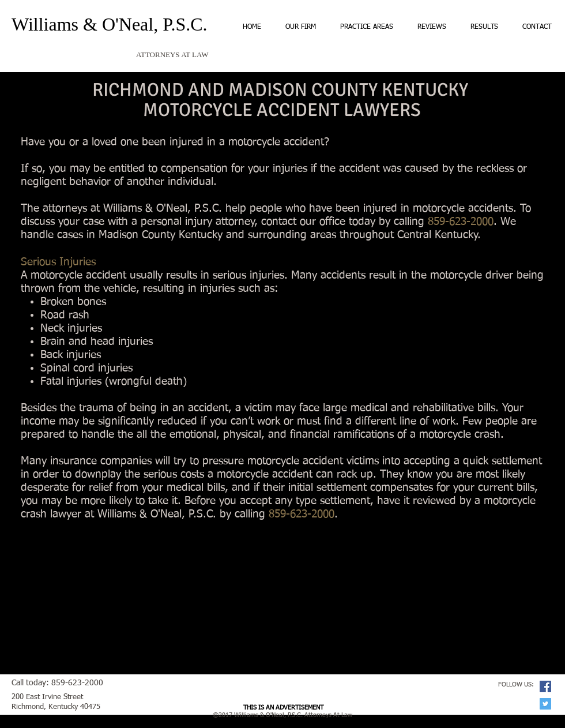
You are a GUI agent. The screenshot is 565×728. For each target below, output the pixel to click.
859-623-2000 (302, 514)
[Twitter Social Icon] (545, 704)
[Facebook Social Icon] (545, 686)
